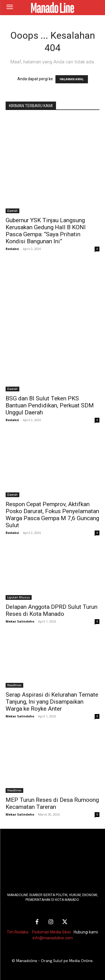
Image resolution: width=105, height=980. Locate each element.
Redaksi (12, 249)
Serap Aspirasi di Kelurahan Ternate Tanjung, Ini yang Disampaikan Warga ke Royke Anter (52, 702)
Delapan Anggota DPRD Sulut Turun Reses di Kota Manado (52, 610)
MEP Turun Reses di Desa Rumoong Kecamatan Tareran (52, 803)
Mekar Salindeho (20, 621)
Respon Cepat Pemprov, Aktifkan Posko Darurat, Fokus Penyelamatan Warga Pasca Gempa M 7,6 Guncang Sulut (52, 515)
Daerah (12, 211)
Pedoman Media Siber (52, 932)
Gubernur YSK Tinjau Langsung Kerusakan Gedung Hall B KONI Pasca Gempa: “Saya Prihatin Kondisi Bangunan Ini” (46, 231)
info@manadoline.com (53, 938)
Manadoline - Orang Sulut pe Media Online (54, 961)
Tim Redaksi (18, 932)
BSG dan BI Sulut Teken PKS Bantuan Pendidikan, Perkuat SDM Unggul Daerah (50, 405)
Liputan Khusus (19, 597)
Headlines (14, 685)
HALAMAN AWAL (72, 79)
